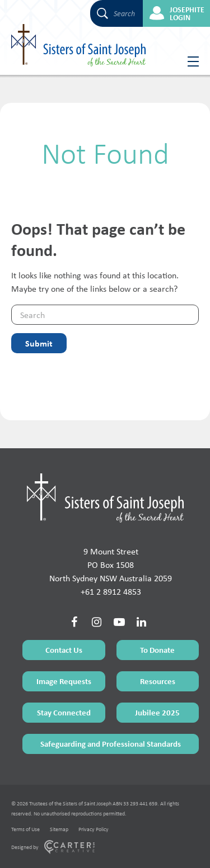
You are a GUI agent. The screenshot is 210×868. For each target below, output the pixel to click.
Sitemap (59, 829)
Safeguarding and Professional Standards (111, 744)
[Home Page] (105, 498)
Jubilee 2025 (157, 712)
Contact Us (64, 650)
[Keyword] (105, 315)
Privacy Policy (94, 829)
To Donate (157, 650)
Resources (158, 681)
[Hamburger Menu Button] (189, 61)
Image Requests (64, 681)
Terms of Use (25, 829)
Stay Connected (64, 712)
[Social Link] (74, 622)
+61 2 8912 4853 (111, 592)
